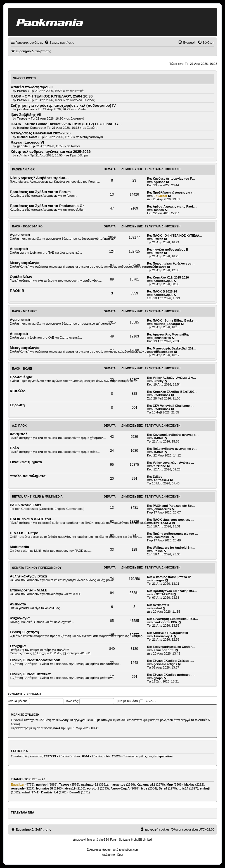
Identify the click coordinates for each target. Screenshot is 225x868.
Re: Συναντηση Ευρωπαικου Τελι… (172, 619)
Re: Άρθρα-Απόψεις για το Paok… (172, 206)
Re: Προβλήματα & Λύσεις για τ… (171, 192)
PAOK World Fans (25, 505)
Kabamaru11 (146, 784)
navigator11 (89, 784)
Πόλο (14, 448)
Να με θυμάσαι (131, 701)
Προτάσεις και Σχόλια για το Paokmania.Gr (47, 206)
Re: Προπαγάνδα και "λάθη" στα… (172, 591)
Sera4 (163, 788)
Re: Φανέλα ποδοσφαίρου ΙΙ (167, 249)
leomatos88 (162, 537)
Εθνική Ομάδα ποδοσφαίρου (35, 660)
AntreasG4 (161, 480)
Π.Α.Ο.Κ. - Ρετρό (24, 533)
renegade (18, 788)
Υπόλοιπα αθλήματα (28, 476)
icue (144, 788)
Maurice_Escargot (167, 324)
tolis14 (183, 788)
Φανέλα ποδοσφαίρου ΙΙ (32, 87)
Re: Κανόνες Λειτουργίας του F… (171, 179)
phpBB (103, 840)
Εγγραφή (34, 694)
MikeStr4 (160, 267)
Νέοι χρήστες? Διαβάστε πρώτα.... (40, 178)
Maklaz (189, 784)
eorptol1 (93, 788)
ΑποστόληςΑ (163, 281)
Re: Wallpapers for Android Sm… (171, 548)
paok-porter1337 (165, 622)
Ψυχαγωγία (20, 618)
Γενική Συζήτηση (24, 632)
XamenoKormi (164, 650)
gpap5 (158, 678)
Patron (158, 239)
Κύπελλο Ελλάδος (82, 100)
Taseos (159, 210)
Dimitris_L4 (49, 792)
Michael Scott (163, 352)
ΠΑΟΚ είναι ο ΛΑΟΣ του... (32, 519)
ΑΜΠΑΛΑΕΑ (162, 523)
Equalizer (160, 196)
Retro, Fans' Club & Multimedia (37, 497)
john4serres (162, 338)
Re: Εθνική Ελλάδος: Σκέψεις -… (171, 661)
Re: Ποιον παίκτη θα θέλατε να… (171, 263)
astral (157, 608)
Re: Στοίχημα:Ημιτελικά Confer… (171, 647)
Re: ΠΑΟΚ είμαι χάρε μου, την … (171, 520)
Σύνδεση (15, 694)
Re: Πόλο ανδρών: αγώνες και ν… (172, 449)
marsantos (117, 784)
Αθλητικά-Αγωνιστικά (28, 576)
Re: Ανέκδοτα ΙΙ (158, 605)
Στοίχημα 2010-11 (77, 653)
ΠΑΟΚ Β (17, 291)
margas (159, 580)
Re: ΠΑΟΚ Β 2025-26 (162, 291)
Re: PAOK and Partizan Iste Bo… (171, 506)
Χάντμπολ (19, 434)
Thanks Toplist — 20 (28, 779)
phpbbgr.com (131, 850)
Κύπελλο (18, 391)
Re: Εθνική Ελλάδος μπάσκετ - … (171, 675)
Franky (158, 381)
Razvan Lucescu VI (27, 142)
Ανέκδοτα (18, 604)
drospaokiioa (163, 756)
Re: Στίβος (155, 477)
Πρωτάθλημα (79, 155)
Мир (170, 784)
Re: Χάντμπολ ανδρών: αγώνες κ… (173, 435)
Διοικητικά (77, 91)
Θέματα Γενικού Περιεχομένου (37, 568)
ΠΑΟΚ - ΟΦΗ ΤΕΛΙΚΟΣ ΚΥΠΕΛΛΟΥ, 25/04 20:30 (52, 96)
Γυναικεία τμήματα (26, 462)
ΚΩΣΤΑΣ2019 (163, 594)
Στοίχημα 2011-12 (47, 653)
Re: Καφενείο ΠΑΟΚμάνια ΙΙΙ (167, 633)
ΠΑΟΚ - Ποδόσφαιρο (27, 226)
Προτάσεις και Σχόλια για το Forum (40, 192)
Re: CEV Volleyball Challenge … (170, 406)
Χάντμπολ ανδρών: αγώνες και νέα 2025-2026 (51, 152)
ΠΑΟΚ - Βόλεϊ (22, 369)
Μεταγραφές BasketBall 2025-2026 (41, 133)
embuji (205, 788)
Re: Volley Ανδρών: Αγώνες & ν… (171, 378)
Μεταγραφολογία (91, 137)
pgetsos (159, 182)
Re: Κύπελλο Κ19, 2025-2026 (168, 277)
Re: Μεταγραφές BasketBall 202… (172, 348)
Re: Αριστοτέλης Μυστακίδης (168, 334)
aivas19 (70, 788)
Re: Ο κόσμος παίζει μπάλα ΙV (169, 577)
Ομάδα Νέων (21, 277)
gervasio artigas (165, 664)
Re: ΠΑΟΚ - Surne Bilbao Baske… (172, 320)
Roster (82, 109)
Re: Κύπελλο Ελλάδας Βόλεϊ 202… (172, 392)
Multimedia (19, 547)
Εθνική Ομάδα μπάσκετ (30, 674)
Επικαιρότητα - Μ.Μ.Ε (29, 590)
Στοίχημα (18, 646)
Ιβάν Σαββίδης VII (26, 115)
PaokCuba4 (162, 395)
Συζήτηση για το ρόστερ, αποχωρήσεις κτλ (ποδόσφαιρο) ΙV (63, 105)
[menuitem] (59, 42)
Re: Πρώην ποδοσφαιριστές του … (172, 534)
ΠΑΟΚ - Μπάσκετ (25, 311)
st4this (158, 438)
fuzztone (160, 466)
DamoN (75, 792)
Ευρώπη (93, 128)
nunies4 (42, 784)
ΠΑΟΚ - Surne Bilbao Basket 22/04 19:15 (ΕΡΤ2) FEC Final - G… (66, 124)
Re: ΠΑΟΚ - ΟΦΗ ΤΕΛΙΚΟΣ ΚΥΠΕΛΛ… (175, 236)
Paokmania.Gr (23, 169)
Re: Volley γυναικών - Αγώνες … (171, 463)
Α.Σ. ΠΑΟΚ (19, 426)
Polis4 (158, 551)
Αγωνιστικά (20, 235)
